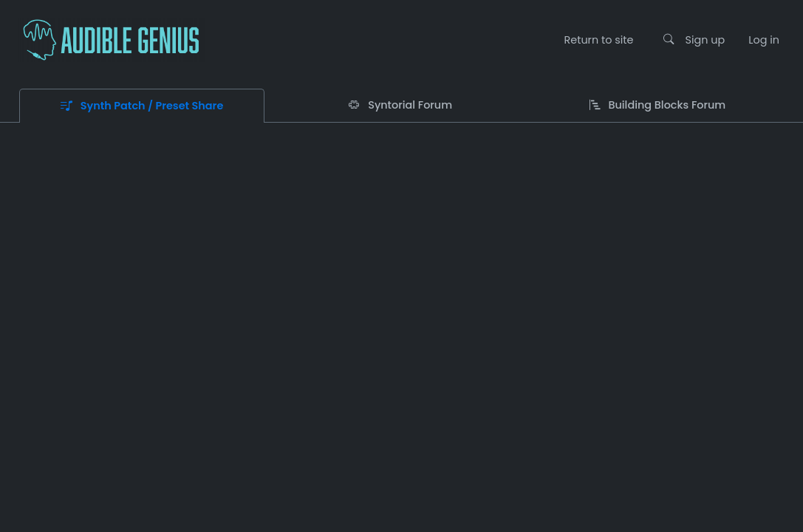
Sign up (705, 40)
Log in (764, 40)
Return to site (598, 40)
